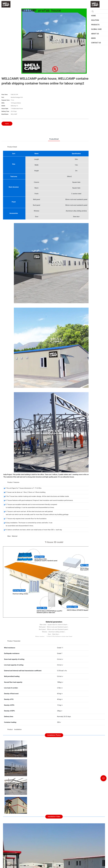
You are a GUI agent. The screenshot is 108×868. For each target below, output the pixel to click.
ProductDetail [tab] (54, 139)
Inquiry (7, 124)
